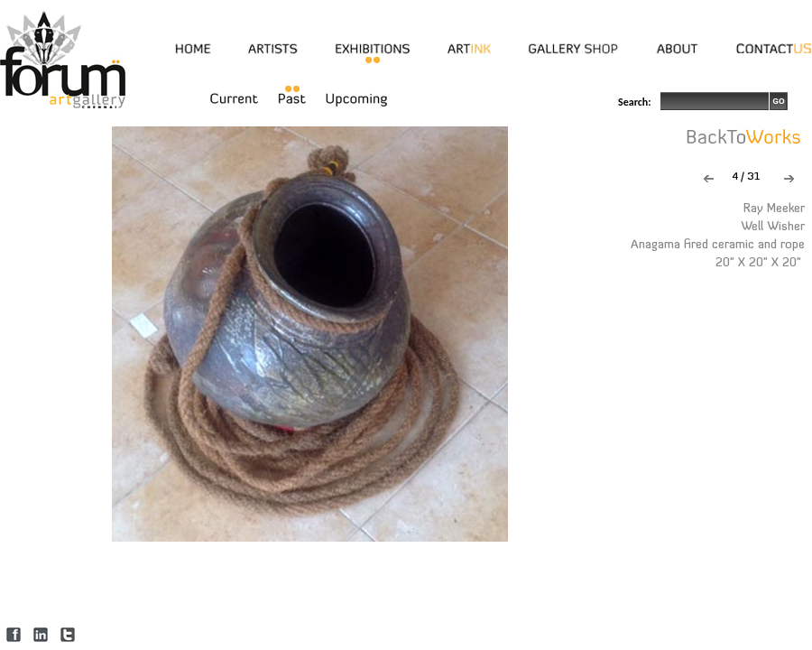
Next (789, 179)
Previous (709, 179)
